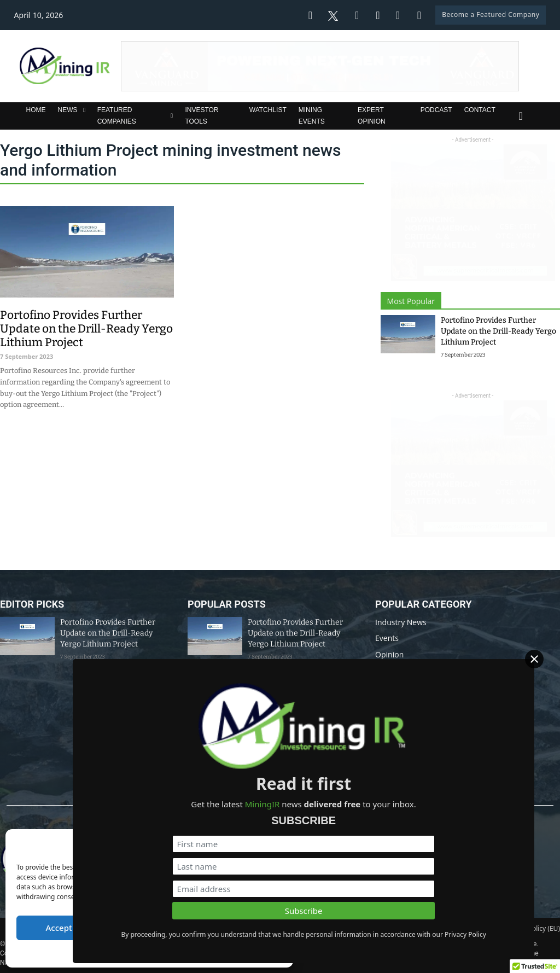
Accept (59, 928)
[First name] (440, 816)
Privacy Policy (170, 953)
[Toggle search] (521, 116)
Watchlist (268, 110)
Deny (150, 928)
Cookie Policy (123, 953)
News (68, 110)
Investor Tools (202, 115)
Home (36, 110)
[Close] (549, 665)
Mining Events (312, 115)
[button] (277, 844)
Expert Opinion (372, 115)
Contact (480, 110)
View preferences (240, 928)
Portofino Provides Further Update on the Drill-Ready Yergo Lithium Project (498, 331)
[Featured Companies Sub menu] (172, 116)
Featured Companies (117, 115)
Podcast (436, 110)
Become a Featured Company (491, 14)
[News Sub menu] (84, 110)
